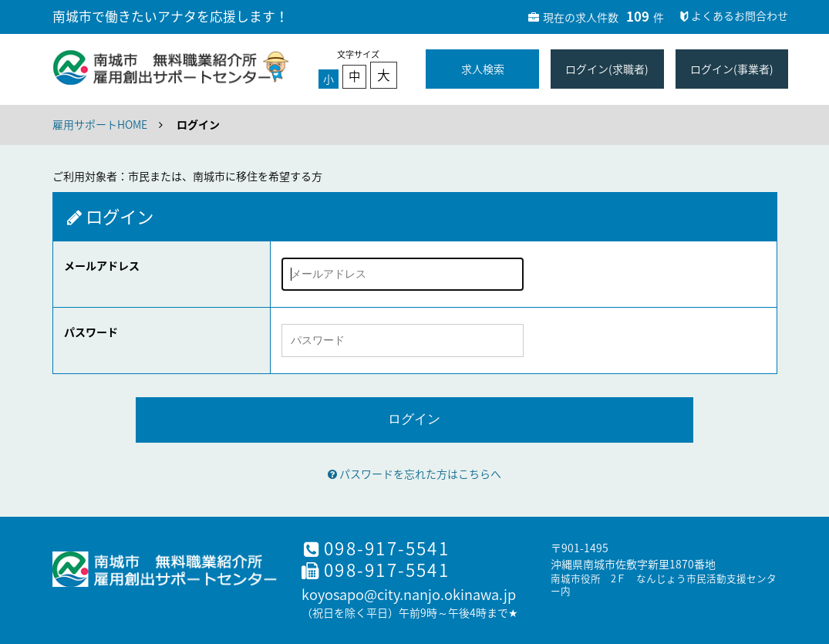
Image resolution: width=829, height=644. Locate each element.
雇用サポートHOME (100, 124)
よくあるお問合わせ (733, 15)
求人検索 (483, 69)
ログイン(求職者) (607, 69)
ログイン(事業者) (732, 69)
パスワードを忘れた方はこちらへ (414, 474)
